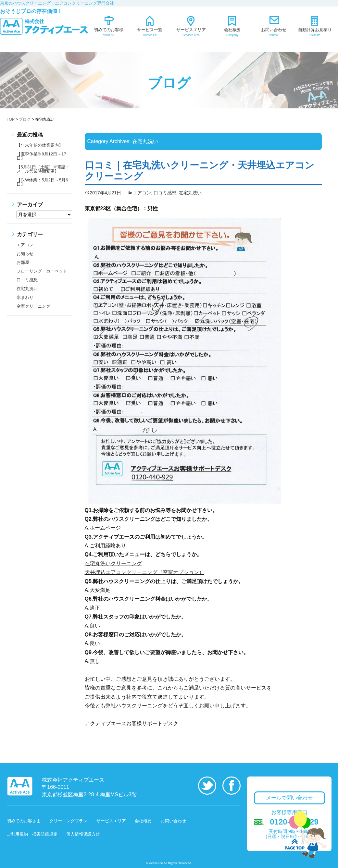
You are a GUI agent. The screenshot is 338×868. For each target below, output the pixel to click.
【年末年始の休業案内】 (40, 145)
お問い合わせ (173, 821)
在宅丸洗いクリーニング (113, 563)
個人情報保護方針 (83, 834)
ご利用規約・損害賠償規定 (32, 834)
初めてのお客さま (24, 821)
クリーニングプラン (68, 821)
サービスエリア (111, 821)
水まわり (25, 297)
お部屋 (23, 262)
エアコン (142, 193)
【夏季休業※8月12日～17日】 (41, 156)
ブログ (169, 83)
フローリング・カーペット (42, 271)
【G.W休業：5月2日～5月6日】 (42, 182)
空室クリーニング (33, 306)
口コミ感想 (165, 193)
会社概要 (143, 821)
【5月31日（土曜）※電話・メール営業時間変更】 (43, 169)
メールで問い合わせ (289, 798)
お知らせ (25, 254)
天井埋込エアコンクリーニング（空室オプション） (144, 572)
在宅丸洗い (190, 193)
